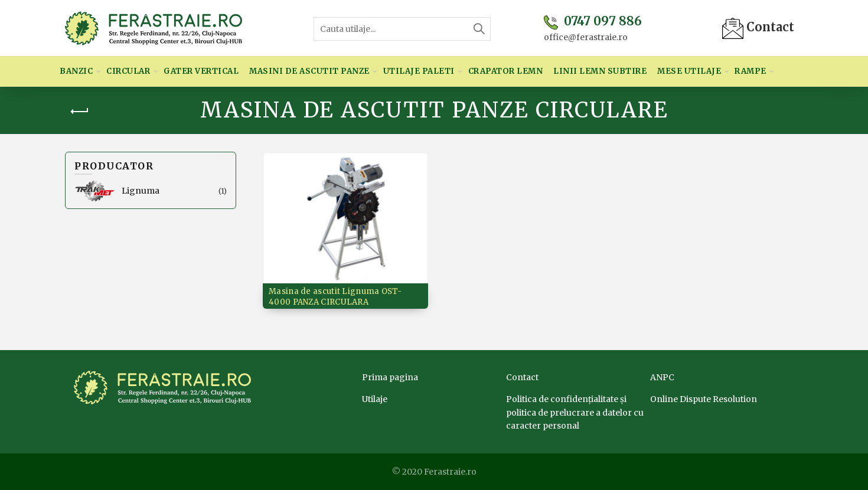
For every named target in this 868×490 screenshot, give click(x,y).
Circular (128, 71)
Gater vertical (201, 71)
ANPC (662, 377)
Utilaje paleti (419, 71)
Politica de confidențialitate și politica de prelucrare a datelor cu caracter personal (575, 412)
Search (479, 29)
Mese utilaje (689, 71)
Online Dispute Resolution (704, 399)
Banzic (76, 71)
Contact (758, 27)
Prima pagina (390, 377)
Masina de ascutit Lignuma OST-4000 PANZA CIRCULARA (335, 297)
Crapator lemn (506, 71)
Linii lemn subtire (600, 71)
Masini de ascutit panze (309, 71)
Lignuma (141, 191)
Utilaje (375, 399)
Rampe (750, 71)
